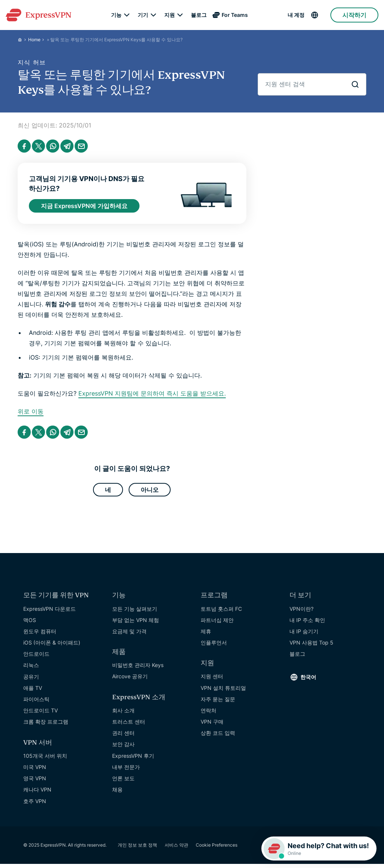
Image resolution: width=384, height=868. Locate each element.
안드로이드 (36, 657)
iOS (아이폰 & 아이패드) (52, 646)
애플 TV (33, 691)
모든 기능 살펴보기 (135, 612)
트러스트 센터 (129, 725)
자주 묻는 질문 (218, 702)
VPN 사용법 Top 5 (311, 646)
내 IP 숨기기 (304, 635)
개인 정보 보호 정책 (137, 848)
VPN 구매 (212, 725)
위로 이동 (31, 413)
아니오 (150, 492)
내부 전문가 (126, 770)
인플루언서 (214, 646)
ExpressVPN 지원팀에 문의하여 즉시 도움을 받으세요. (152, 395)
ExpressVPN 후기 (133, 759)
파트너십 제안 (217, 623)
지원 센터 (212, 680)
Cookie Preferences (217, 848)
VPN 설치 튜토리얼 (223, 691)
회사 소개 (123, 714)
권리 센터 (123, 736)
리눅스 (31, 668)
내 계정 (296, 15)
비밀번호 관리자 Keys (138, 668)
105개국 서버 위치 (45, 759)
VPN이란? (301, 612)
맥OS (30, 623)
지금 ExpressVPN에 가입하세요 (84, 207)
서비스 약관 (176, 848)
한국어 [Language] (308, 680)
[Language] (320, 15)
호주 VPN (35, 804)
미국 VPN (35, 770)
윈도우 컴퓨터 (40, 635)
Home (34, 40)
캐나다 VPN (37, 793)
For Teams (235, 15)
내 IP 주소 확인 (307, 623)
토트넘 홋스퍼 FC (221, 612)
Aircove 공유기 (130, 680)
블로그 (199, 15)
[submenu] (127, 15)
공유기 (31, 680)
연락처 (208, 714)
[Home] (23, 40)
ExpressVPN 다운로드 (49, 612)
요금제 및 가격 (129, 635)
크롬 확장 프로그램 (46, 725)
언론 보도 (123, 782)
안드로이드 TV (40, 714)
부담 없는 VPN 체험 (136, 623)
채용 (117, 793)
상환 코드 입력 (218, 736)
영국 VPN (35, 782)
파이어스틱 (36, 702)
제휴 (206, 635)
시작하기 (354, 15)
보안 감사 (123, 747)
